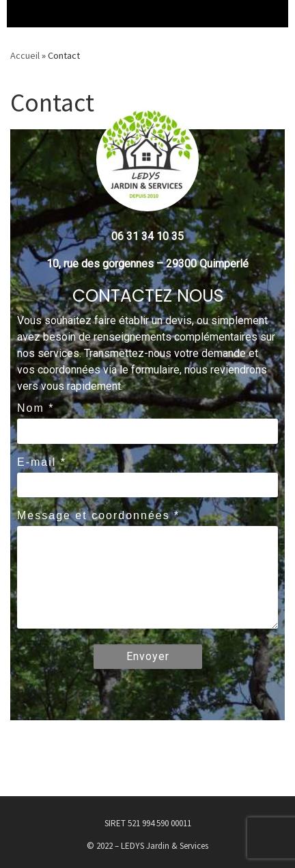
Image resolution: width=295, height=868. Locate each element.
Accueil (25, 55)
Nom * (36, 408)
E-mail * (42, 462)
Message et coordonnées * (98, 515)
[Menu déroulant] (20, 14)
